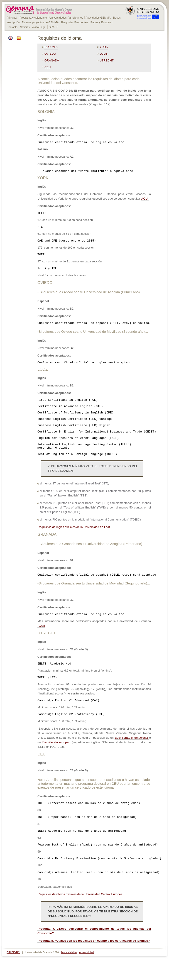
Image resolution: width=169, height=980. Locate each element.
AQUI (41, 640)
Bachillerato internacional (132, 755)
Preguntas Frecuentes (75, 22)
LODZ (104, 54)
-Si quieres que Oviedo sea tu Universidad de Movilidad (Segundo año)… (93, 337)
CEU (48, 67)
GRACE (54, 27)
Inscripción (13, 22)
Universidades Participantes (66, 18)
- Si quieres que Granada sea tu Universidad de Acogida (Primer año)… (92, 557)
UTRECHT (107, 60)
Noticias (25, 27)
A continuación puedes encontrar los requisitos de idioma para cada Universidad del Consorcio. (88, 81)
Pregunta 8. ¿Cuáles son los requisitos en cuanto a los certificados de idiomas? (94, 962)
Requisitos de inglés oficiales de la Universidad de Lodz (74, 540)
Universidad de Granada (134, 635)
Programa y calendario (33, 18)
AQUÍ (145, 200)
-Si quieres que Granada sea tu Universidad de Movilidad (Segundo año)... (94, 597)
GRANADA (52, 60)
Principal (12, 18)
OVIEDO (50, 54)
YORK (104, 47)
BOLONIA (51, 47)
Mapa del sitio (69, 973)
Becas (117, 18)
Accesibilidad (86, 973)
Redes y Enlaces (101, 22)
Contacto (12, 27)
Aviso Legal (39, 27)
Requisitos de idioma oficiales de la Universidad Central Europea (80, 915)
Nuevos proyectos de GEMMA (40, 22)
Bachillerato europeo (57, 759)
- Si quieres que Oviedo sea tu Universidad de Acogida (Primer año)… (90, 297)
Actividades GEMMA (98, 18)
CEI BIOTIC (13, 973)
